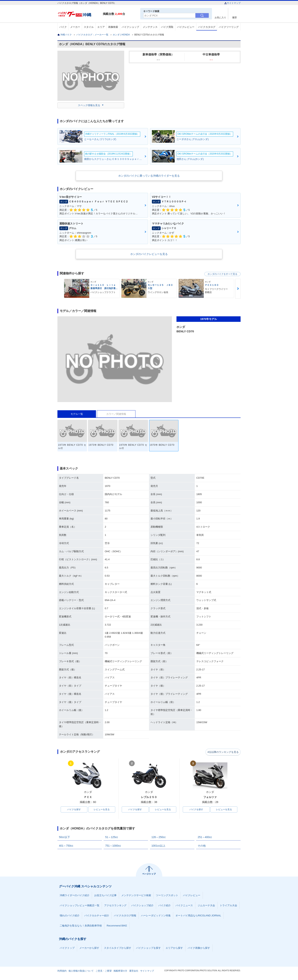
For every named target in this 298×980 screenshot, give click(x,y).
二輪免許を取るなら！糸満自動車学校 (81, 926)
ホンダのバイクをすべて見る (222, 274)
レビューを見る (102, 810)
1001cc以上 (158, 846)
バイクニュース (184, 906)
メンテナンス (150, 27)
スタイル (89, 27)
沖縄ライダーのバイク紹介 (75, 896)
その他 (202, 846)
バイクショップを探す (148, 948)
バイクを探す (74, 810)
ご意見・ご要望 (104, 971)
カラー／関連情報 (116, 414)
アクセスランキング (115, 906)
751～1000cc (113, 846)
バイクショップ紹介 (142, 906)
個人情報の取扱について (81, 971)
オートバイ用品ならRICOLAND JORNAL (198, 916)
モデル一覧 (77, 414)
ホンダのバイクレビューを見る (149, 254)
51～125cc (112, 837)
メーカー (75, 27)
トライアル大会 (228, 906)
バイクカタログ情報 (125, 916)
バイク (63, 27)
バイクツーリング (229, 27)
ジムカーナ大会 (206, 906)
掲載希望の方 (120, 971)
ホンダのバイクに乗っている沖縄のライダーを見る (149, 176)
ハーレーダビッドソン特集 (156, 916)
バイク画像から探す (199, 948)
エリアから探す (174, 948)
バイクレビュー (186, 27)
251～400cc (205, 837)
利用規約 (62, 971)
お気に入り (220, 17)
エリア (101, 27)
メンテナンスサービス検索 (136, 896)
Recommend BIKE (117, 926)
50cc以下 (64, 837)
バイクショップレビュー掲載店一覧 (80, 906)
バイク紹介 (165, 906)
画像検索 (113, 27)
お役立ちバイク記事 (105, 896)
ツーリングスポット (167, 896)
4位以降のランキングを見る (223, 752)
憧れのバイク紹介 (70, 916)
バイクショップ (130, 27)
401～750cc (66, 846)
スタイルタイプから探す (118, 948)
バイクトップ (67, 948)
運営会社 (134, 971)
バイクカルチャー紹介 (97, 916)
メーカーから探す (89, 948)
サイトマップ (232, 3)
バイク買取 (167, 27)
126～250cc (159, 837)
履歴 (234, 17)
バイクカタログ (207, 27)
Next (238, 289)
